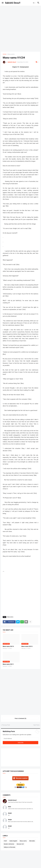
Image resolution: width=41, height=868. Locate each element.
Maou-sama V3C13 (8, 646)
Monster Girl (20, 844)
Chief (5, 841)
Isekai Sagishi (13, 841)
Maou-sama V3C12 (27, 646)
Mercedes (32, 841)
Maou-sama (11, 54)
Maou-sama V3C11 (8, 664)
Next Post (36, 725)
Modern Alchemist (9, 844)
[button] (3, 3)
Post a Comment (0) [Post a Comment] (20, 718)
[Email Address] (20, 739)
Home (4, 54)
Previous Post (6, 725)
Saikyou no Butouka (10, 847)
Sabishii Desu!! (13, 3)
